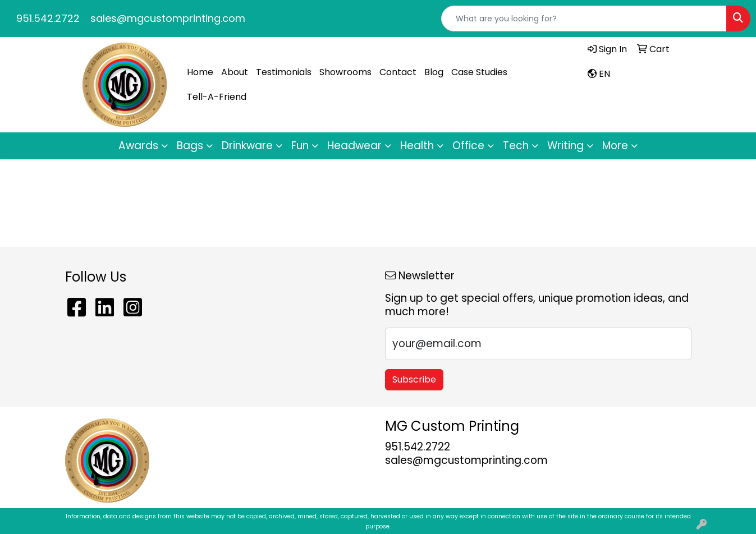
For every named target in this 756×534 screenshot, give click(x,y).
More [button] (615, 146)
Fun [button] (300, 146)
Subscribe (414, 379)
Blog (434, 72)
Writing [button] (565, 146)
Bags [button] (190, 146)
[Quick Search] (584, 19)
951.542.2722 (48, 18)
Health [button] (417, 146)
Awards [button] (138, 146)
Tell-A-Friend (217, 97)
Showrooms (345, 72)
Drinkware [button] (247, 146)
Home (200, 72)
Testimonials (284, 72)
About (235, 72)
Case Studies (479, 72)
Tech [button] (516, 146)
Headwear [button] (354, 146)
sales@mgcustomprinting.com (168, 18)
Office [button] (468, 146)
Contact (398, 72)
